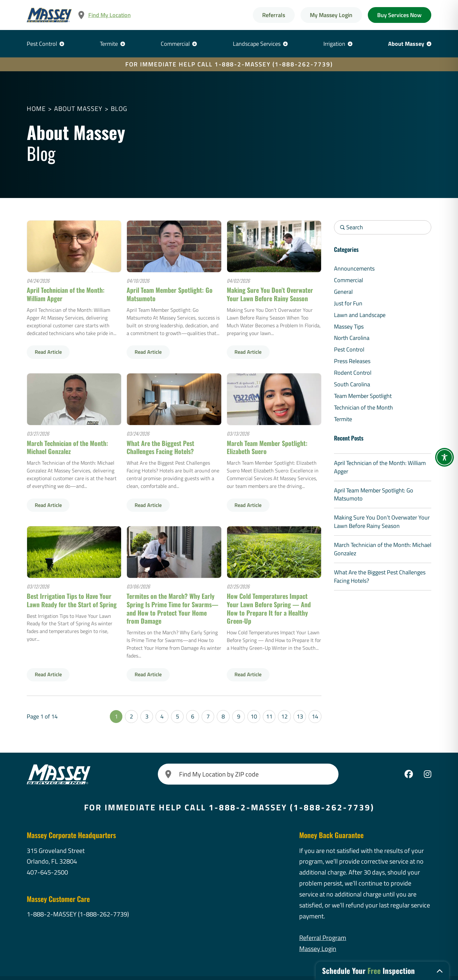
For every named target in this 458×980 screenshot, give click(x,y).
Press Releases (352, 361)
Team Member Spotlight (363, 396)
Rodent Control (353, 373)
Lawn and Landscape (360, 315)
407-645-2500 (47, 872)
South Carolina (352, 384)
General (343, 292)
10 (254, 716)
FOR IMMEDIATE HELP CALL (229, 64)
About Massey (406, 44)
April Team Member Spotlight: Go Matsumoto (170, 294)
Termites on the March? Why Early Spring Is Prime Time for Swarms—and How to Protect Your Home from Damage (172, 609)
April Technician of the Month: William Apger (66, 294)
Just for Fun (348, 303)
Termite (109, 44)
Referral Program (323, 938)
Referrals (274, 15)
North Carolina (352, 338)
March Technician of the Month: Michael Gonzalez (67, 447)
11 (269, 716)
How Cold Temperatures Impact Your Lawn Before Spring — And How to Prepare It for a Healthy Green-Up (269, 609)
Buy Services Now (399, 15)
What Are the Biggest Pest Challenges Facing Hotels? (160, 447)
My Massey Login (331, 15)
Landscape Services (257, 44)
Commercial (175, 44)
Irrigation (334, 44)
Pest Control (42, 44)
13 (300, 716)
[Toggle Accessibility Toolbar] (444, 457)
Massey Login (318, 949)
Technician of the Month (363, 407)
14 (315, 716)
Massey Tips (349, 327)
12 (284, 716)
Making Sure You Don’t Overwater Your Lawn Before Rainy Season (270, 294)
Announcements (354, 268)
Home (36, 109)
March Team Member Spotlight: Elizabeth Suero (267, 447)
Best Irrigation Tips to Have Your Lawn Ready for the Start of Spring (72, 600)
